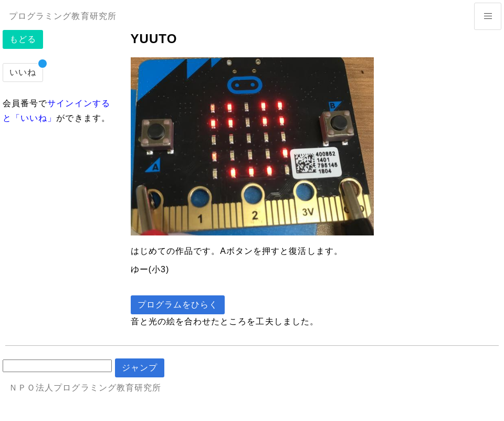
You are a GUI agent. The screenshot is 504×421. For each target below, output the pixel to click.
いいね (23, 72)
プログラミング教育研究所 (63, 16)
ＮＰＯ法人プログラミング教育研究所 (85, 388)
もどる (23, 39)
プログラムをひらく (178, 305)
